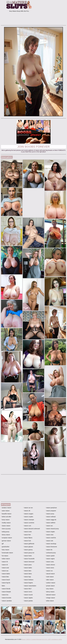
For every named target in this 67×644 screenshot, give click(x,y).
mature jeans (27, 565)
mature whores (50, 565)
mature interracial (29, 562)
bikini (3, 586)
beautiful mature (6, 514)
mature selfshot (50, 523)
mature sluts (49, 535)
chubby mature (6, 523)
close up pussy (6, 529)
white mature (50, 601)
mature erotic (27, 532)
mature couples (28, 517)
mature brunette (6, 598)
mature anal (5, 568)
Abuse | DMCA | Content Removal (32, 639)
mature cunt (27, 526)
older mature (49, 580)
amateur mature (6, 508)
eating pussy (5, 532)
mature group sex (29, 553)
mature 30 (4, 562)
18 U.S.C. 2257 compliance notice (52, 639)
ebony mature (5, 535)
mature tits (49, 550)
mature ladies (27, 568)
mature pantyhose (51, 508)
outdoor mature (50, 583)
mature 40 (4, 565)
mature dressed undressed (31, 529)
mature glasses (28, 547)
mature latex (27, 571)
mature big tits (6, 583)
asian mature (5, 511)
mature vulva (50, 562)
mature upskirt (50, 556)
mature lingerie (28, 583)
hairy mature (5, 550)
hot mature (5, 556)
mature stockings (51, 544)
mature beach (5, 580)
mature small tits (51, 538)
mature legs (27, 577)
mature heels (27, 556)
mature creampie (28, 520)
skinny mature (50, 592)
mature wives (50, 568)
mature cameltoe (6, 601)
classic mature (6, 526)
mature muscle (28, 595)
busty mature (5, 520)
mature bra (5, 595)
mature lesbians (28, 580)
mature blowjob (6, 592)
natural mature (50, 574)
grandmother (5, 547)
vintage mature (50, 598)
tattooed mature (50, 595)
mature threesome (51, 547)
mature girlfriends (29, 544)
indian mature (5, 559)
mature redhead (50, 517)
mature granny (28, 550)
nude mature (49, 577)
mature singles (50, 532)
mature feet (27, 535)
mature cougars (28, 514)
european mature (6, 538)
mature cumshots (29, 523)
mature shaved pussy (52, 529)
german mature (6, 541)
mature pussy (50, 514)
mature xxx (49, 571)
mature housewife (29, 559)
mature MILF (27, 589)
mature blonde (6, 589)
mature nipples (28, 598)
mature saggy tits (51, 520)
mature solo (49, 541)
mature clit (27, 511)
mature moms (28, 592)
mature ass (5, 571)
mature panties (28, 601)
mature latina (27, 574)
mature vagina (50, 559)
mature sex (49, 526)
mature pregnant (51, 511)
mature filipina (28, 538)
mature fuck (27, 541)
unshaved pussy (51, 553)
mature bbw (5, 577)
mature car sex (28, 508)
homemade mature (7, 553)
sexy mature (49, 589)
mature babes (5, 574)
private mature (50, 586)
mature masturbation (30, 586)
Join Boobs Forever (33, 147)
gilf (2, 544)
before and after (6, 517)
